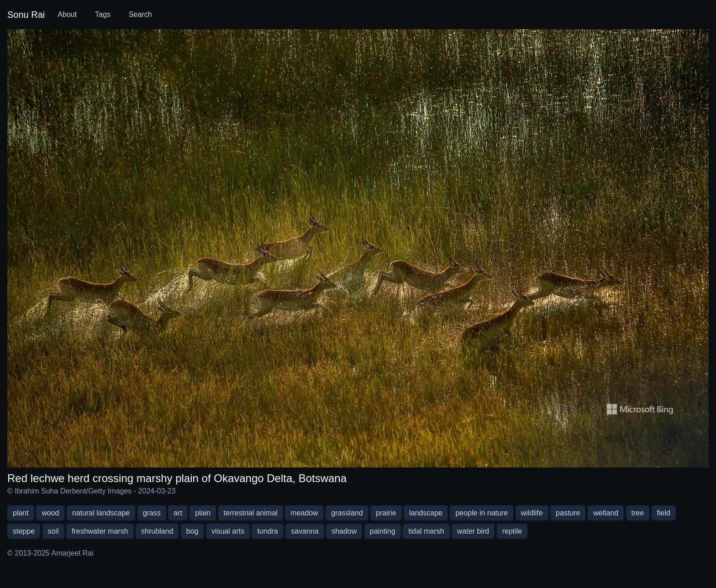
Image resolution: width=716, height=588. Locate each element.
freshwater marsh (100, 531)
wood (50, 513)
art (178, 513)
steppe (24, 531)
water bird (473, 531)
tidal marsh (426, 531)
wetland (606, 513)
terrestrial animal (251, 513)
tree (638, 513)
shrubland (157, 531)
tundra (267, 531)
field (664, 513)
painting (383, 531)
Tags (103, 14)
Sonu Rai (26, 15)
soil (53, 531)
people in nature (482, 513)
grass (152, 513)
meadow (304, 513)
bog (192, 531)
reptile (512, 531)
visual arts (228, 531)
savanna (305, 531)
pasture (568, 513)
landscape (426, 513)
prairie (386, 513)
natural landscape (101, 513)
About (67, 14)
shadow (344, 531)
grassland (347, 513)
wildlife (532, 513)
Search (140, 14)
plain (203, 513)
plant (21, 513)
